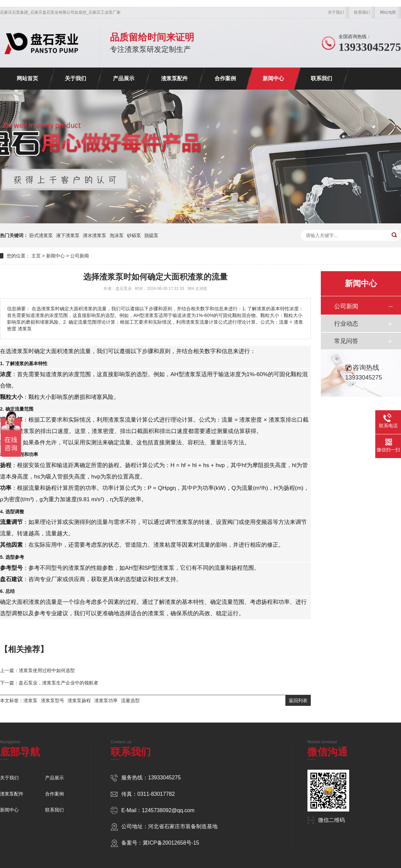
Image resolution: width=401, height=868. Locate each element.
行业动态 (346, 324)
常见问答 (346, 341)
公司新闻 (80, 256)
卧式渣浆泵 (41, 235)
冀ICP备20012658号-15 (171, 843)
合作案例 (225, 78)
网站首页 (27, 78)
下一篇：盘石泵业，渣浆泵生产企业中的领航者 (49, 683)
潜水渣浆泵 (95, 235)
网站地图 (388, 12)
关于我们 (336, 12)
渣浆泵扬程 (79, 700)
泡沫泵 (117, 235)
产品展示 (124, 78)
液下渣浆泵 (68, 235)
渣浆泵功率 (106, 700)
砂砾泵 (134, 235)
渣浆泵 (30, 700)
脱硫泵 (151, 235)
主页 (36, 256)
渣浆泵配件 (174, 78)
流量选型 (130, 700)
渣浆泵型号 (52, 700)
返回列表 (298, 700)
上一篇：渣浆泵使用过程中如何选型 (37, 670)
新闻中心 (273, 78)
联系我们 (362, 12)
